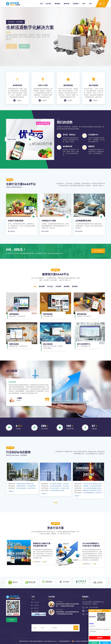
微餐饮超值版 (14, 344)
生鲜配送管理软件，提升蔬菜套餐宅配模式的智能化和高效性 (29, 486)
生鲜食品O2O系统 (49, 221)
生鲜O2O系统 (43, 85)
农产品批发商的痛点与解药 (53, 490)
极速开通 (66, 4)
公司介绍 (36, 602)
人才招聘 (36, 611)
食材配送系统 (17, 85)
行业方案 (48, 4)
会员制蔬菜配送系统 (83, 221)
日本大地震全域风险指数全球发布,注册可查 (90, 488)
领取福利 (105, 643)
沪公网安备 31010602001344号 (82, 641)
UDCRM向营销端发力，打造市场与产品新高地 (92, 545)
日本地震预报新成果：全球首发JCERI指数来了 (91, 493)
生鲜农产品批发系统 (16, 221)
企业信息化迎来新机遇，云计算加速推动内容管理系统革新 (61, 486)
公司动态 (36, 605)
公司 (90, 4)
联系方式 (36, 608)
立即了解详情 (98, 251)
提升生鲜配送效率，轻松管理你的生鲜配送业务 (25, 488)
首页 (42, 4)
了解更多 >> (12, 491)
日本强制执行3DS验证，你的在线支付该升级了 (58, 484)
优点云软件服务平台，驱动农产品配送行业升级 (58, 488)
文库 (84, 4)
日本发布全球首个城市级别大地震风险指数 (90, 484)
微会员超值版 (94, 85)
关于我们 (12, 620)
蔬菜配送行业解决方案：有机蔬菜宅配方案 (42, 545)
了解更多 (17, 100)
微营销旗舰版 (14, 314)
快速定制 (76, 4)
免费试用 (94, 643)
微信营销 (57, 4)
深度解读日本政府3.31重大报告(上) (88, 490)
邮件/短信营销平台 (84, 344)
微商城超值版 (68, 85)
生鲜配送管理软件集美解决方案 (21, 484)
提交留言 (100, 638)
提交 (76, 628)
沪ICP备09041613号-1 (65, 641)
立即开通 (11, 231)
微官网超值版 (48, 314)
